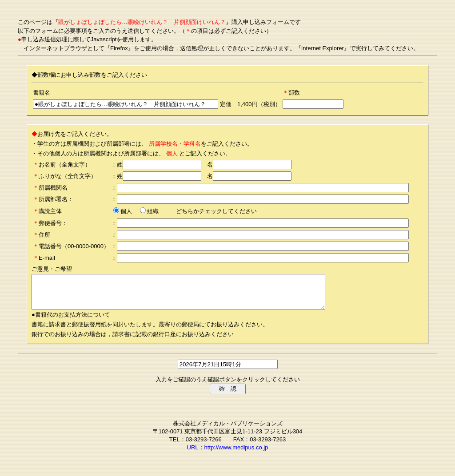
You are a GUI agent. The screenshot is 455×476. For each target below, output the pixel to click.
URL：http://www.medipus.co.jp (228, 454)
